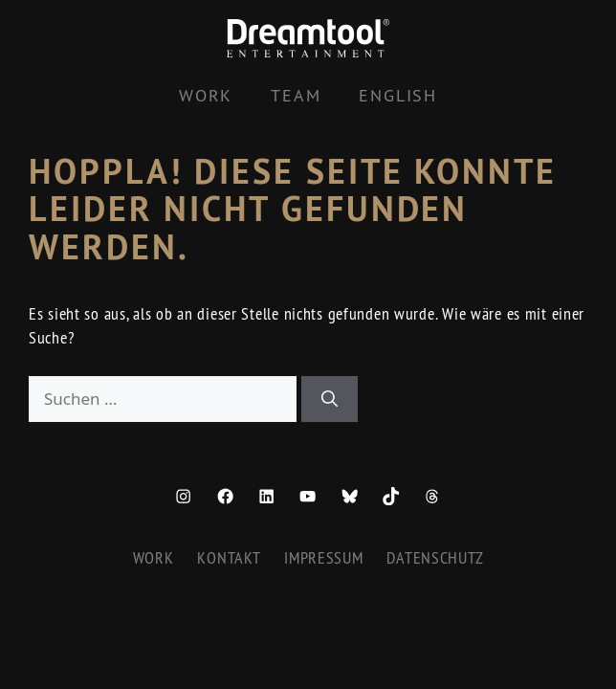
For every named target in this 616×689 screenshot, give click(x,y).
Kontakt (229, 557)
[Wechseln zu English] (398, 96)
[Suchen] (330, 399)
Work (206, 95)
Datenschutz (435, 557)
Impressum (323, 557)
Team (296, 95)
